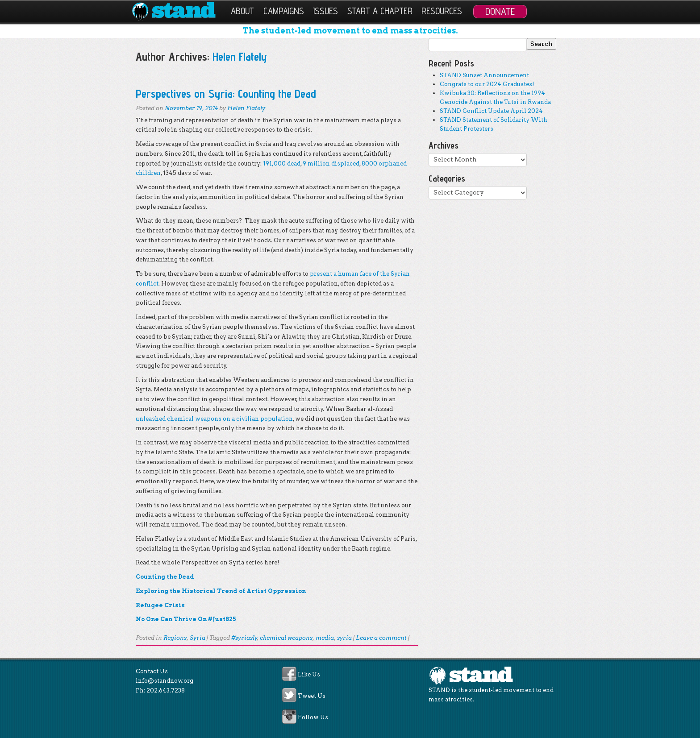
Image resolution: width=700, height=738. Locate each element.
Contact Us (152, 671)
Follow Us (313, 718)
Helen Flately (240, 56)
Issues (325, 11)
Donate (500, 11)
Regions (175, 638)
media (325, 638)
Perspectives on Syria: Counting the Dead (226, 93)
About (242, 11)
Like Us (309, 674)
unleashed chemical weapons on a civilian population (214, 419)
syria (344, 638)
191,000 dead (282, 164)
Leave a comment (381, 638)
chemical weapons (286, 638)
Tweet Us (312, 696)
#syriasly (244, 638)
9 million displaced (331, 164)
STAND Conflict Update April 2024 (491, 111)
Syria (198, 638)
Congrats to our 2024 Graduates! (487, 84)
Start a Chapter (380, 11)
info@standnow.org (165, 681)
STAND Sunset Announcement (484, 75)
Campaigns (284, 11)
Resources (442, 11)
